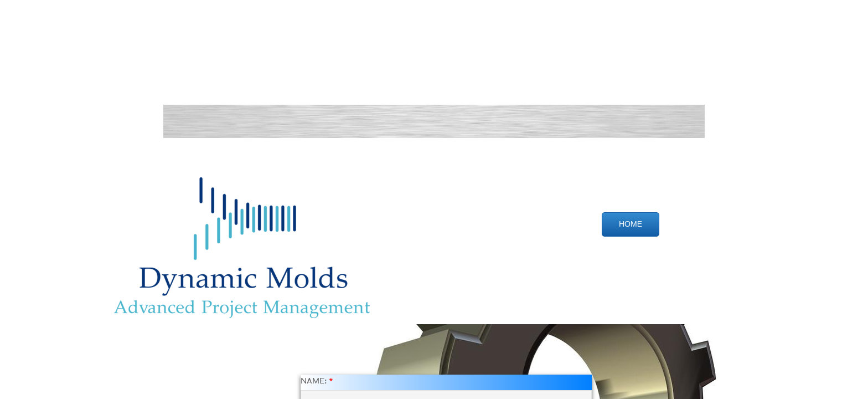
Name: (317, 381)
